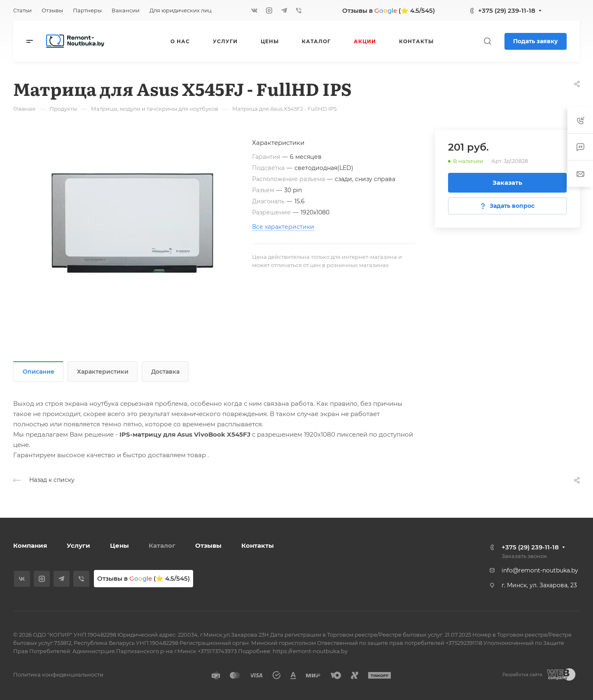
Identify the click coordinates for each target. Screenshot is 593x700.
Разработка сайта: (523, 675)
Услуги (78, 545)
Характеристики (103, 372)
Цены (119, 545)
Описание (39, 372)
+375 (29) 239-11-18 (507, 10)
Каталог (162, 545)
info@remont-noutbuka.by (540, 570)
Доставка (165, 372)
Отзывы (208, 545)
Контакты (258, 545)
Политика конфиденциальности (58, 674)
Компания (30, 545)
